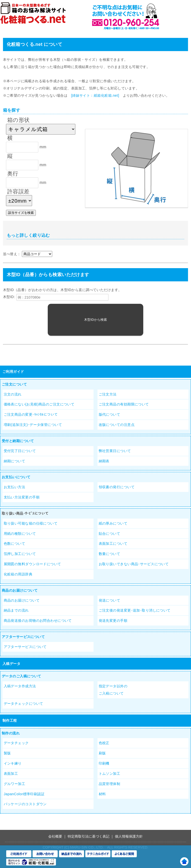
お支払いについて (16, 477)
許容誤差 (18, 192)
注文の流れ (13, 394)
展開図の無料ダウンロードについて (32, 564)
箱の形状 (19, 120)
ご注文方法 (108, 394)
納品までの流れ (16, 610)
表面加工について (113, 544)
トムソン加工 (110, 774)
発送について (110, 600)
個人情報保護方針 (129, 836)
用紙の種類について (20, 534)
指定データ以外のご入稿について (113, 690)
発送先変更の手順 (113, 621)
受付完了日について (20, 451)
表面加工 (11, 774)
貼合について (110, 534)
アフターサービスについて (23, 637)
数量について (110, 554)
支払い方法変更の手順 (22, 497)
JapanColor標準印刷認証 (24, 794)
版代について (110, 414)
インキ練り (13, 763)
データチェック (16, 743)
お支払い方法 (15, 487)
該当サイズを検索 (21, 213)
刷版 (102, 753)
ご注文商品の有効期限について (124, 404)
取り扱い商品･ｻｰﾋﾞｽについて (25, 513)
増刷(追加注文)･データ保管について (33, 425)
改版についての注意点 (117, 425)
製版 (7, 753)
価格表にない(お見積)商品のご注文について (39, 404)
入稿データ (11, 664)
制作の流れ (11, 733)
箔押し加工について (20, 554)
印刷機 (104, 763)
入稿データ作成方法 (20, 686)
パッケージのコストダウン (25, 804)
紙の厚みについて (113, 523)
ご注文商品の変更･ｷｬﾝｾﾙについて (31, 414)
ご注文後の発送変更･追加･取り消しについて (135, 610)
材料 (102, 794)
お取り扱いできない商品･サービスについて (134, 564)
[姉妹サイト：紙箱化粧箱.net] (95, 95)
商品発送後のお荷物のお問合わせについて (38, 621)
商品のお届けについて (20, 590)
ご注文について (14, 384)
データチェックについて (24, 704)
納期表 (104, 461)
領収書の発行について (117, 487)
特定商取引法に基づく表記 (89, 836)
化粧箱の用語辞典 (18, 574)
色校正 (104, 743)
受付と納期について (18, 441)
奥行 (13, 174)
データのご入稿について (22, 676)
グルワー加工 (15, 784)
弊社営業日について (115, 451)
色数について (15, 544)
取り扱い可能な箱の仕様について (31, 523)
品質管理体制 (110, 784)
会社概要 (55, 836)
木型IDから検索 (95, 320)
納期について (15, 461)
